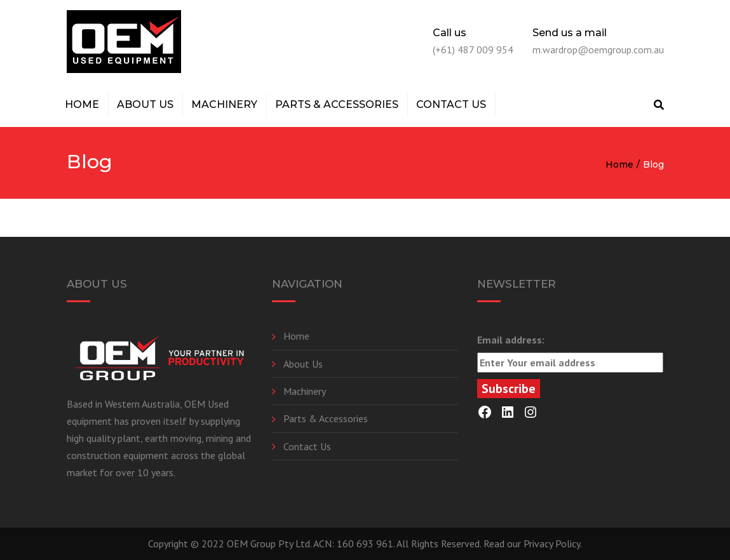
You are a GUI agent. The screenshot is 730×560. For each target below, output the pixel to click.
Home (82, 104)
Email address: (570, 353)
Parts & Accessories (337, 104)
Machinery (224, 104)
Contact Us (451, 104)
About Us (145, 104)
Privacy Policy (552, 543)
